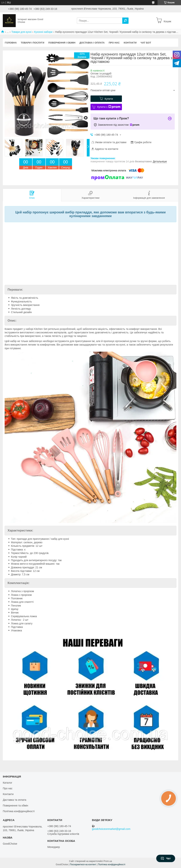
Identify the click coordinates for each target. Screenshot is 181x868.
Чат (166, 858)
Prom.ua (108, 861)
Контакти (130, 43)
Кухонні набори (43, 32)
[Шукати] (125, 21)
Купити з (109, 107)
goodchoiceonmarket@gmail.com (111, 829)
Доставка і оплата (92, 43)
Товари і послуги (32, 43)
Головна (11, 43)
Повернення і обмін (62, 43)
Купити (109, 99)
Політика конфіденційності (19, 811)
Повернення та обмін (15, 806)
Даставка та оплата (14, 800)
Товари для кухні (22, 32)
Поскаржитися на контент (83, 864)
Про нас (114, 43)
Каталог (7, 783)
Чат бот (146, 43)
